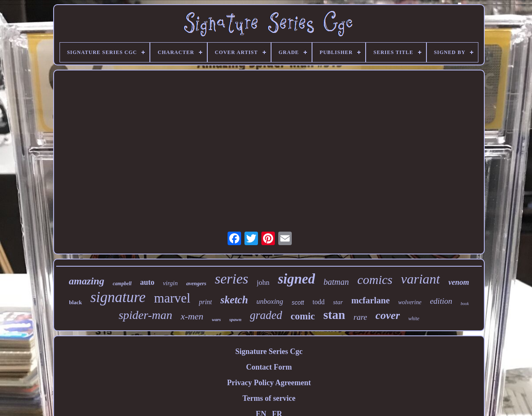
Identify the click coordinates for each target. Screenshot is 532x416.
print (205, 302)
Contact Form (269, 367)
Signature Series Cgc (269, 351)
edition (441, 301)
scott (298, 303)
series (232, 279)
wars (216, 319)
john (263, 282)
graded (266, 315)
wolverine (410, 302)
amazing (87, 281)
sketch (234, 300)
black (76, 302)
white (414, 319)
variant (421, 279)
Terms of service (269, 398)
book (465, 304)
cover (388, 315)
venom (459, 282)
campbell (122, 284)
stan (334, 315)
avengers (196, 283)
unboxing (270, 301)
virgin (170, 283)
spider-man (145, 315)
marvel (172, 298)
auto (147, 282)
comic (303, 316)
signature (118, 297)
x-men (192, 316)
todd (318, 302)
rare (360, 317)
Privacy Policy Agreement (269, 383)
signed (296, 279)
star (338, 302)
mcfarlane (370, 300)
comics (375, 280)
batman (336, 282)
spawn (235, 319)
